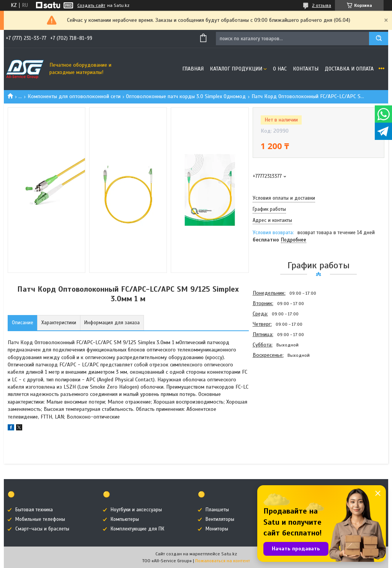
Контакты (306, 69)
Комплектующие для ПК (137, 529)
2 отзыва (322, 5)
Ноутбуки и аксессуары (136, 510)
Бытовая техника (34, 510)
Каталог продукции (236, 69)
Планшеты (217, 510)
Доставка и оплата (349, 69)
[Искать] (379, 39)
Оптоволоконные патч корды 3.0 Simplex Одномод (186, 96)
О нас (280, 69)
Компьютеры (125, 519)
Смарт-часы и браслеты (42, 529)
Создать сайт (91, 5)
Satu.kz (229, 554)
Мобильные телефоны (40, 519)
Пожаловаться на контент (223, 561)
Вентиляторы (220, 519)
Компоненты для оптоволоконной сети (74, 96)
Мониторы (217, 529)
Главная (193, 69)
